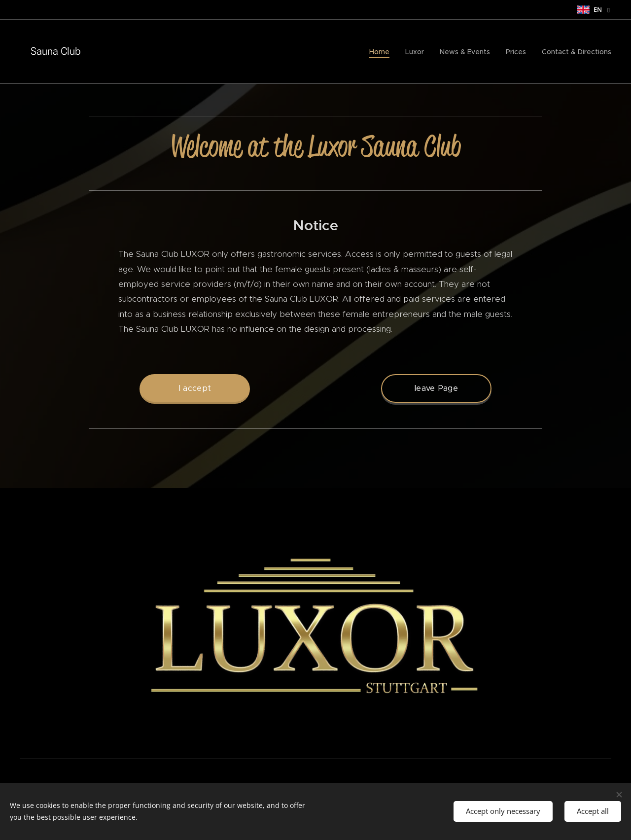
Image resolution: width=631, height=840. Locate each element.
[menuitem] (382, 52)
